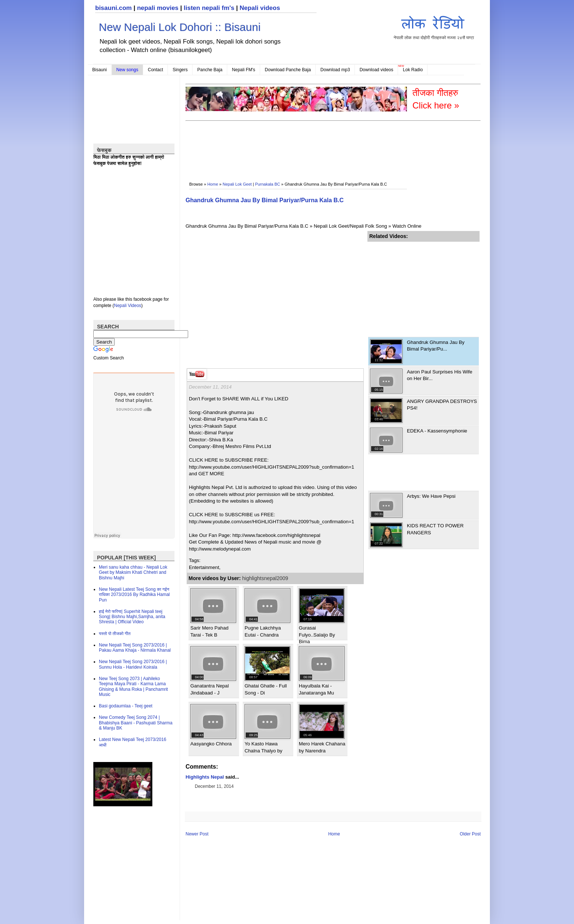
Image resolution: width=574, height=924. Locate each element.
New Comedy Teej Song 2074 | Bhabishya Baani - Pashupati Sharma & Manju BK (136, 723)
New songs (127, 70)
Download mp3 (335, 70)
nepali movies (158, 8)
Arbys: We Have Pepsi (431, 496)
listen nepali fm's (209, 8)
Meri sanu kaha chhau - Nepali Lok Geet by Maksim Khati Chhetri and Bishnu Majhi (133, 573)
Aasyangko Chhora (211, 744)
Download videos (376, 70)
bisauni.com (113, 8)
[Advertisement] (320, 146)
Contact (155, 70)
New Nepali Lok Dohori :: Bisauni (180, 27)
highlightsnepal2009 (265, 578)
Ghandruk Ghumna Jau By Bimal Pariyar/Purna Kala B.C (265, 200)
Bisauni (99, 70)
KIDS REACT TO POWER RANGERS (435, 529)
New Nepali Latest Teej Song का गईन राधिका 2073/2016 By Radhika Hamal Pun (134, 595)
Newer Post (197, 834)
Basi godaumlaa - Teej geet (126, 706)
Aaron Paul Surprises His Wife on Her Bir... (440, 375)
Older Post (470, 834)
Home (213, 184)
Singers (180, 70)
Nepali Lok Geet (237, 184)
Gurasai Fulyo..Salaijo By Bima (317, 635)
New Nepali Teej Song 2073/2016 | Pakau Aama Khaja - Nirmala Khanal (135, 648)
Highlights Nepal (205, 777)
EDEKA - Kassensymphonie (437, 431)
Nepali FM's (244, 70)
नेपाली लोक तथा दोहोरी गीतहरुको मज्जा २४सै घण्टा (434, 26)
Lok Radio (413, 70)
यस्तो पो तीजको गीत (115, 634)
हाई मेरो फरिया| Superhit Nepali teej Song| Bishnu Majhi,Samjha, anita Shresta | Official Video (132, 617)
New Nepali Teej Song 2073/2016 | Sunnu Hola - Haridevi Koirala (133, 664)
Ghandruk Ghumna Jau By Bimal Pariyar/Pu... (436, 346)
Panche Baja (210, 70)
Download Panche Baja (288, 70)
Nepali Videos (128, 306)
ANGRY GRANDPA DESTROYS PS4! (442, 405)
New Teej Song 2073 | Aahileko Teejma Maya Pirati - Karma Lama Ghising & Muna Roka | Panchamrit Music (133, 687)
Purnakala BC (267, 184)
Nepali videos (260, 8)
